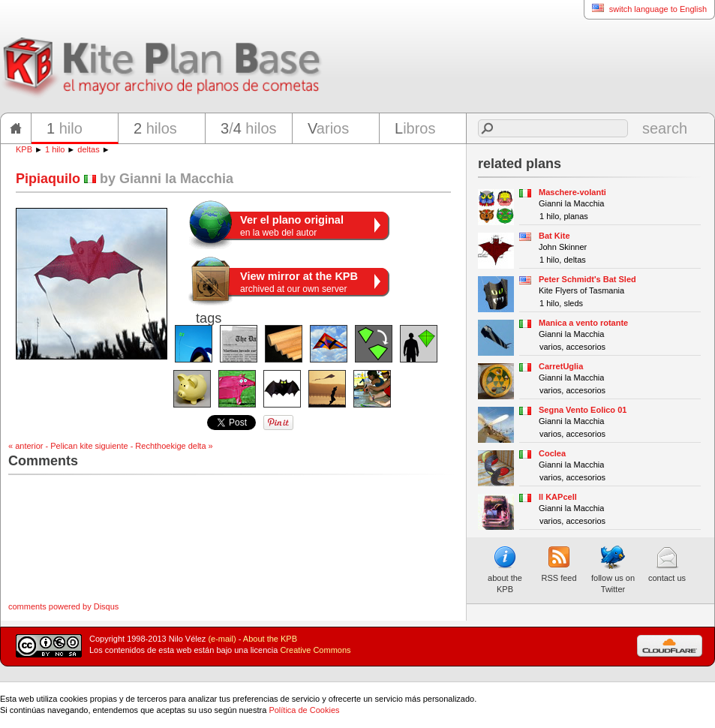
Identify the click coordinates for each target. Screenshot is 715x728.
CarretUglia (561, 366)
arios (328, 128)
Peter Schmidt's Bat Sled (587, 279)
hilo (65, 128)
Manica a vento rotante (583, 323)
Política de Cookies (304, 710)
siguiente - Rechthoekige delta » (154, 446)
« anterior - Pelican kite (51, 446)
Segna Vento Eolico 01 (583, 410)
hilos (155, 128)
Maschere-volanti (572, 192)
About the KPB (270, 639)
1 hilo (55, 149)
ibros (415, 128)
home (16, 128)
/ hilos (249, 128)
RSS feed (559, 564)
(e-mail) (222, 639)
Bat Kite (554, 236)
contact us (667, 564)
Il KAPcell (558, 497)
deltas (88, 149)
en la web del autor (292, 226)
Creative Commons (315, 650)
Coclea (552, 453)
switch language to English (645, 9)
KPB (24, 149)
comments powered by (63, 606)
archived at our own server (299, 282)
